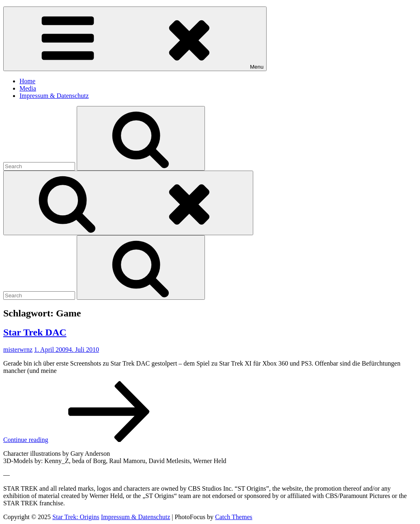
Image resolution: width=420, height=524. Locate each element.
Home (27, 81)
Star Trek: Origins (76, 517)
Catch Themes (234, 517)
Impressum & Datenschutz (54, 96)
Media (28, 88)
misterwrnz (18, 350)
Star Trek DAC (35, 332)
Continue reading (87, 440)
